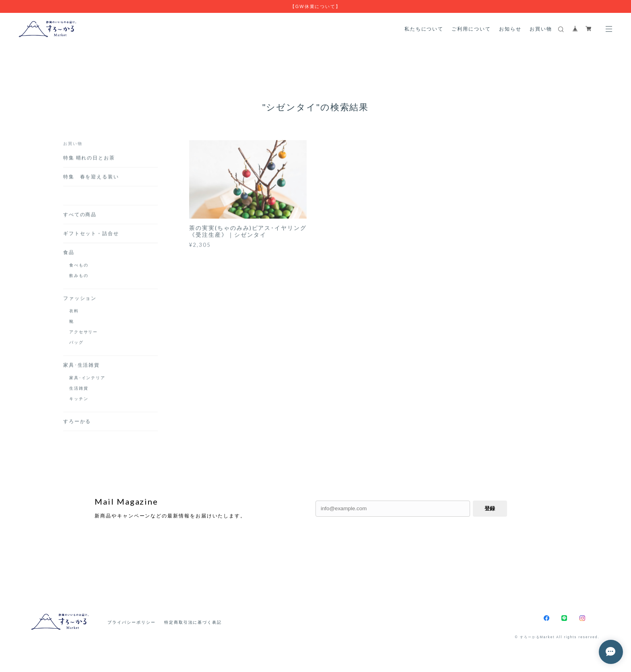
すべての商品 (80, 216)
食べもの (79, 266)
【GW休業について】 (315, 6)
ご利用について (471, 29)
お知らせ (510, 29)
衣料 (74, 312)
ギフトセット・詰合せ (91, 235)
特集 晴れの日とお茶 (92, 159)
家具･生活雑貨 (81, 366)
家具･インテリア (87, 379)
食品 (69, 254)
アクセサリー (84, 333)
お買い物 (541, 29)
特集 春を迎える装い (94, 178)
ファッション (80, 300)
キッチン (79, 400)
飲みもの (79, 277)
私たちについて (424, 29)
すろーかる (77, 423)
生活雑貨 (79, 390)
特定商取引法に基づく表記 (193, 622)
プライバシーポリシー (131, 622)
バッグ (76, 344)
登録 (490, 508)
